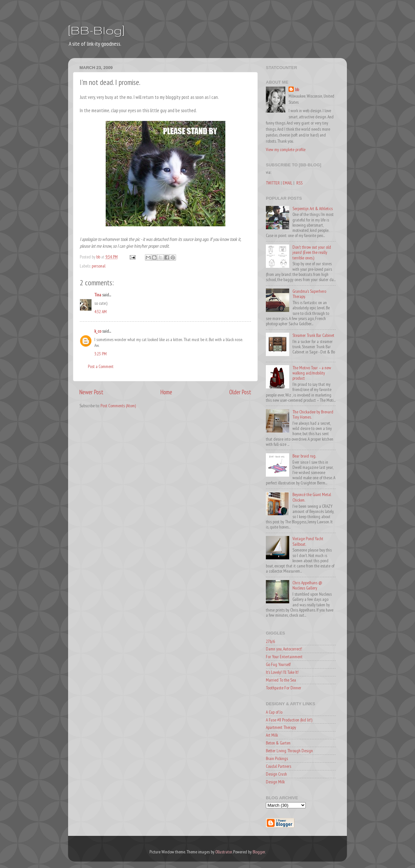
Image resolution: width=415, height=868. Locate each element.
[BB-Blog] (96, 30)
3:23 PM (101, 354)
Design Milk (275, 782)
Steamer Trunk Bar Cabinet (313, 335)
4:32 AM (101, 312)
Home (166, 392)
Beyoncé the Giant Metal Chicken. (312, 497)
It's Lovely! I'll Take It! (282, 672)
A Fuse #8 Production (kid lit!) (289, 720)
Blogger (259, 852)
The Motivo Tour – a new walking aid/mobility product (312, 373)
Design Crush (276, 774)
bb (297, 89)
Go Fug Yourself (278, 664)
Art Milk (272, 735)
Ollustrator (224, 852)
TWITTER (273, 183)
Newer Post (91, 392)
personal (99, 266)
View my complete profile (286, 149)
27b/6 (270, 641)
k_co (98, 331)
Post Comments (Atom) (118, 406)
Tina (98, 295)
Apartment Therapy (281, 727)
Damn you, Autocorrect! (284, 649)
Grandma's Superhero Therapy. (309, 294)
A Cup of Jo (274, 712)
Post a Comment (101, 366)
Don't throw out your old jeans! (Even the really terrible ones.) (312, 252)
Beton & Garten (278, 743)
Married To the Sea (281, 680)
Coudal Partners (279, 766)
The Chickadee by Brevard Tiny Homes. (313, 414)
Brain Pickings (277, 758)
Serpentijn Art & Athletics (313, 208)
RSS (299, 183)
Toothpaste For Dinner (284, 688)
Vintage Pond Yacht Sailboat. (308, 541)
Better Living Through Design (289, 751)
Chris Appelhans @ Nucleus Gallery (307, 585)
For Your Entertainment (284, 657)
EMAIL (288, 183)
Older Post (240, 392)
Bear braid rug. (304, 456)
